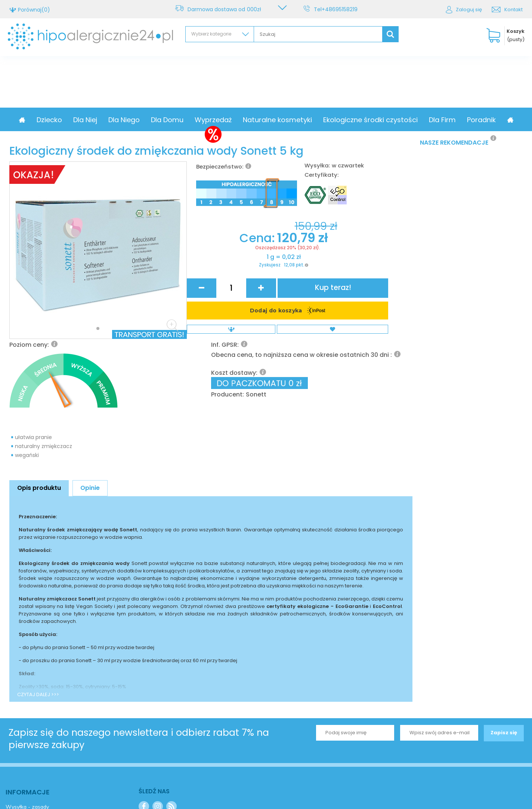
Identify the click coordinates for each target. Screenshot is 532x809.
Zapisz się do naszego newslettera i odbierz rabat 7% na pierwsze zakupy (139, 655)
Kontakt (514, 10)
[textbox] (318, 34)
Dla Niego (155, 120)
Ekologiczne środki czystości (401, 120)
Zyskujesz (232, 348)
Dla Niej (116, 120)
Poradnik (512, 120)
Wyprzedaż (244, 120)
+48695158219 (341, 9)
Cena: (222, 315)
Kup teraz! (383, 316)
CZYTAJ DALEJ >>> (38, 611)
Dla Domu (198, 120)
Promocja (40, 120)
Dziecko (80, 120)
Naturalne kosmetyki (308, 120)
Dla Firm (473, 120)
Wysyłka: (317, 165)
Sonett (347, 290)
